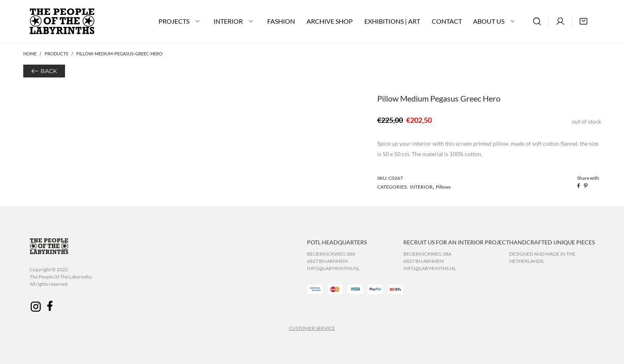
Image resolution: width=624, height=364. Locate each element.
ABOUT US (489, 21)
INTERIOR (228, 21)
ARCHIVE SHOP (330, 21)
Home (30, 54)
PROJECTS (174, 21)
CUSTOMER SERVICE (312, 328)
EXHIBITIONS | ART (392, 21)
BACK (49, 71)
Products (56, 54)
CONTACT (447, 21)
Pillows (443, 187)
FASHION (281, 21)
